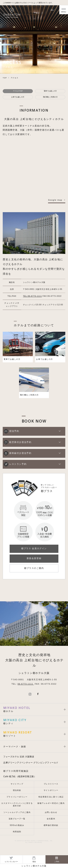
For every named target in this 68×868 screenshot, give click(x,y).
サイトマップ (17, 784)
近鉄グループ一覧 (17, 819)
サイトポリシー (51, 790)
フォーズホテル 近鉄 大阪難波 (19, 757)
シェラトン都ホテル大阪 (34, 866)
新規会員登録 (34, 558)
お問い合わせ (51, 812)
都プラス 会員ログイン (34, 548)
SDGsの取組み (17, 825)
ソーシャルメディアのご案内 (17, 812)
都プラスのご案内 (34, 568)
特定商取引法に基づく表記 (51, 797)
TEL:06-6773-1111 (32, 296)
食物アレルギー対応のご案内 (51, 803)
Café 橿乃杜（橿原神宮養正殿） (20, 776)
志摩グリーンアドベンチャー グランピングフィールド (31, 763)
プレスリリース (51, 784)
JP (53, 10)
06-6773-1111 (26, 684)
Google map (55, 200)
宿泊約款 (17, 790)
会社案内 (51, 819)
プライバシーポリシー (17, 797)
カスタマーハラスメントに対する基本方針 (17, 804)
